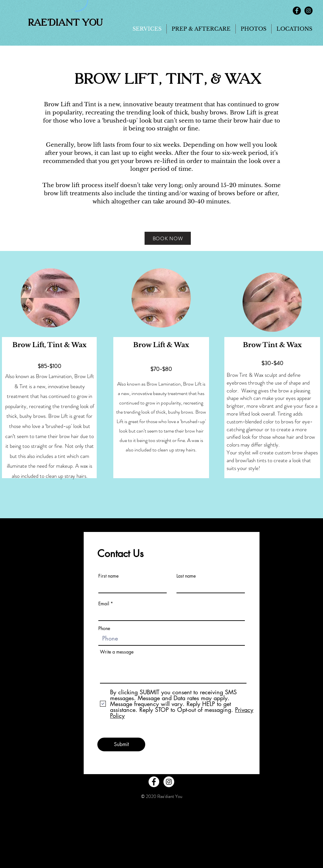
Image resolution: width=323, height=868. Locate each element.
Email (104, 604)
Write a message (117, 652)
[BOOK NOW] (168, 238)
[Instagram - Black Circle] (309, 11)
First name (108, 576)
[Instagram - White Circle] (169, 782)
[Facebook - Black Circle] (297, 11)
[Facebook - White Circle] (154, 782)
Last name (186, 576)
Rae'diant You (66, 23)
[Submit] (121, 744)
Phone (104, 628)
